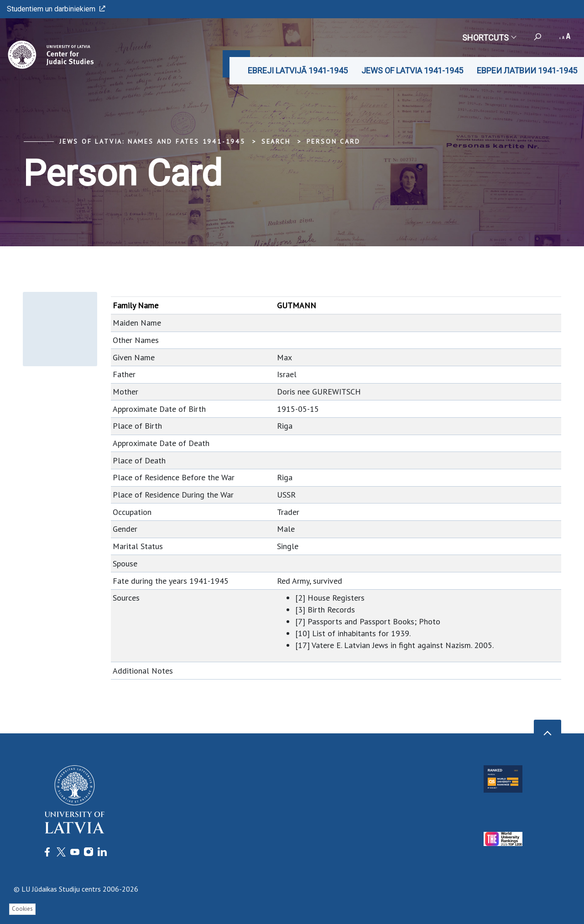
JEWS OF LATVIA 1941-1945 (412, 70)
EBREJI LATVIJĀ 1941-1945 (298, 70)
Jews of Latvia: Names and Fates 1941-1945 (152, 141)
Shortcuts (489, 38)
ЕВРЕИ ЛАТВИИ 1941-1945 (527, 70)
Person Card (334, 141)
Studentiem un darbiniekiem (56, 9)
